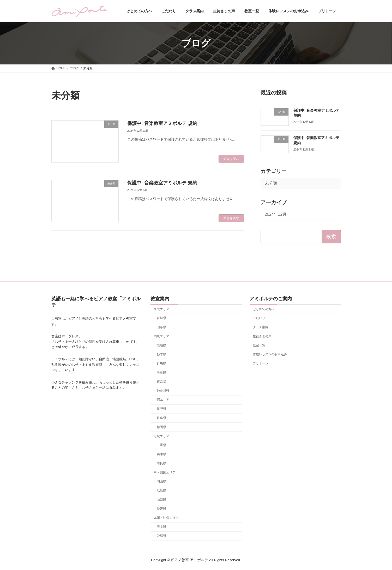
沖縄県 (161, 536)
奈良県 (161, 463)
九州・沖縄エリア (166, 518)
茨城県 (161, 345)
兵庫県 (161, 454)
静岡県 (161, 427)
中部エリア (161, 400)
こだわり (259, 318)
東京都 (161, 382)
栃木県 (161, 354)
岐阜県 (161, 418)
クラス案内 (261, 327)
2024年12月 (276, 215)
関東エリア (161, 336)
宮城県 (161, 318)
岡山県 (161, 481)
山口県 (161, 500)
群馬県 (161, 363)
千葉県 (161, 373)
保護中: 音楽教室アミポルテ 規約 (162, 123)
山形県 (161, 327)
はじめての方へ (264, 309)
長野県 (161, 409)
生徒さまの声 (262, 336)
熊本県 (161, 527)
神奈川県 (163, 391)
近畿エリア (161, 436)
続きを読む (231, 159)
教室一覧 (259, 345)
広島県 (161, 490)
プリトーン (261, 363)
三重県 (161, 445)
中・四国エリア (165, 472)
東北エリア (161, 309)
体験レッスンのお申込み (270, 354)
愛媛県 (161, 508)
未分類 (271, 183)
